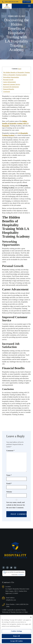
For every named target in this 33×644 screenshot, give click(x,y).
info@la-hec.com (11, 600)
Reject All (16, 636)
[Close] (31, 617)
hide (20, 69)
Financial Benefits (9, 89)
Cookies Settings (16, 631)
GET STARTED (27, 2)
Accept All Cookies (16, 641)
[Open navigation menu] (29, 6)
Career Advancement (9, 82)
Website (9, 492)
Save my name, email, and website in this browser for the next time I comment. (16, 505)
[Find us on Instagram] (7, 568)
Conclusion (7, 92)
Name (9, 475)
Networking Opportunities (11, 77)
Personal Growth (8, 80)
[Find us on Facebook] (4, 568)
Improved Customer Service (12, 84)
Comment (10, 451)
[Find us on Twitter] (11, 568)
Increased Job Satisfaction (11, 87)
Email (9, 483)
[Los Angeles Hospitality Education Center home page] (7, 6)
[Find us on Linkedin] (15, 568)
